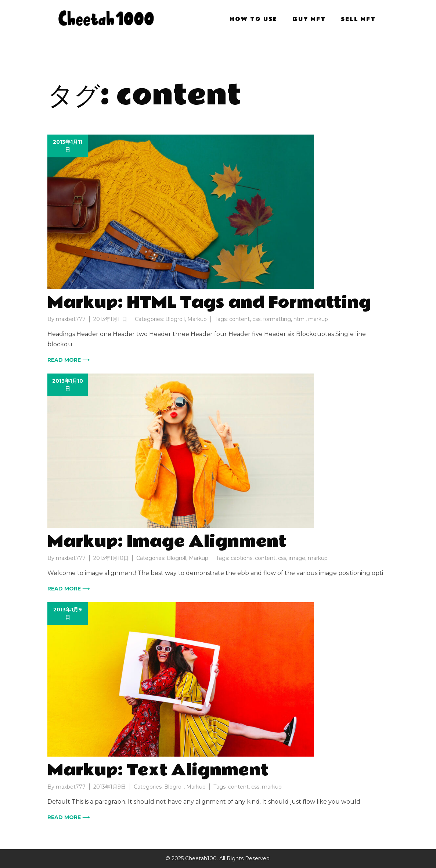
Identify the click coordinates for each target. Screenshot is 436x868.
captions (242, 558)
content (239, 319)
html (300, 319)
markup (318, 319)
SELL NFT (358, 19)
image (297, 558)
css (256, 319)
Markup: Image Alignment (167, 542)
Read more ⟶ (69, 360)
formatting (277, 319)
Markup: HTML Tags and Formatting (209, 303)
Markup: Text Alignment (158, 770)
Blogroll (175, 319)
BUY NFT (309, 19)
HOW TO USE (253, 19)
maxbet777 (71, 319)
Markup (197, 319)
